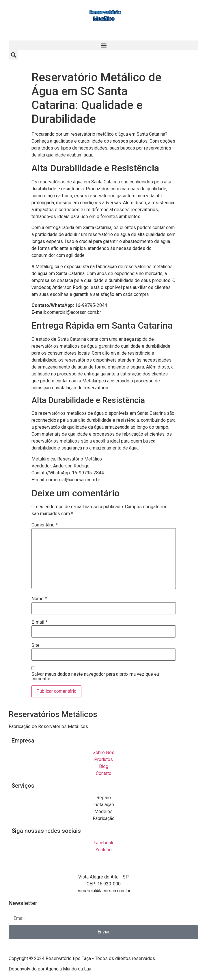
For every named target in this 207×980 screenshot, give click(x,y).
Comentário (45, 525)
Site (36, 645)
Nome (39, 599)
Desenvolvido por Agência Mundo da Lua (50, 969)
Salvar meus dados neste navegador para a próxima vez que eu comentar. (95, 677)
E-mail (39, 622)
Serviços (23, 786)
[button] (103, 45)
